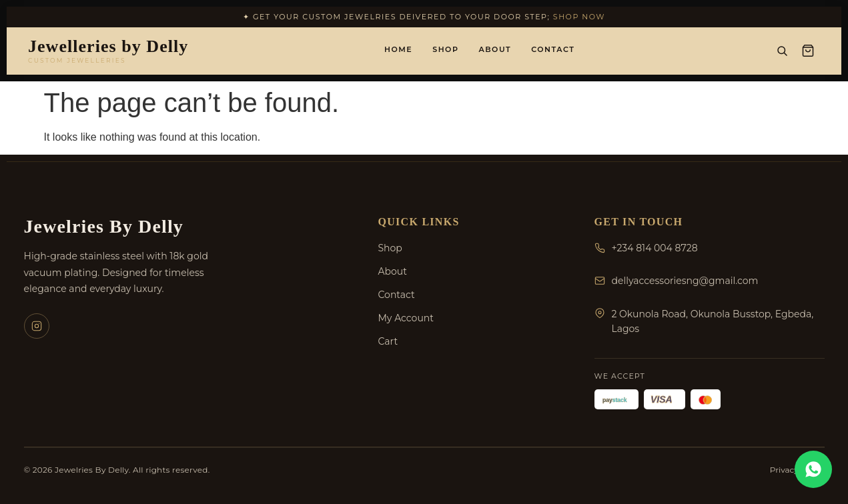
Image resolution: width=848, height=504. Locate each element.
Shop (445, 49)
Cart (388, 341)
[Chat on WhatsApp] (813, 469)
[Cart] (808, 51)
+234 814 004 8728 (655, 248)
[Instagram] (37, 326)
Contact (553, 49)
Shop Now (579, 17)
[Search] (782, 51)
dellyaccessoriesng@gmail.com (685, 281)
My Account (406, 318)
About (495, 49)
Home (398, 49)
